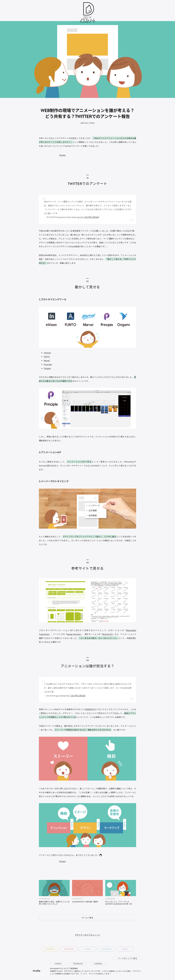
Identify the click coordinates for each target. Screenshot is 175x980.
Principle (48, 364)
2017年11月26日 (92, 217)
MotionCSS (107, 634)
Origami (47, 368)
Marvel (47, 360)
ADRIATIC (90, 709)
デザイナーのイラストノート (87, 935)
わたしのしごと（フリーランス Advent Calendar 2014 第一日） (119, 903)
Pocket (62, 155)
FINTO (47, 357)
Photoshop (106, 949)
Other (92, 123)
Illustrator (69, 949)
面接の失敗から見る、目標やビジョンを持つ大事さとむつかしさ (54, 903)
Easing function (74, 634)
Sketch (125, 949)
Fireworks (50, 949)
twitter (58, 964)
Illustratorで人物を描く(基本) (85, 902)
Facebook (78, 964)
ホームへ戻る (87, 918)
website (98, 964)
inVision (47, 353)
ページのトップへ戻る (127, 958)
